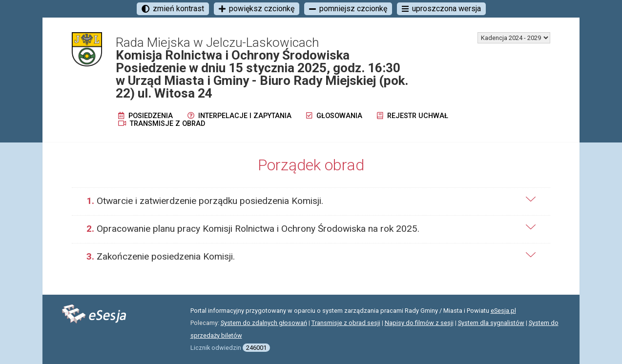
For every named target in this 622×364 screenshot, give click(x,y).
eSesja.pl (503, 311)
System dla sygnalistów (491, 323)
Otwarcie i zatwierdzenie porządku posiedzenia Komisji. (205, 201)
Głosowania (334, 116)
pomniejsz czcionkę (348, 9)
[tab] (311, 201)
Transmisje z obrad (162, 124)
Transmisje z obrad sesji (346, 323)
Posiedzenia (145, 116)
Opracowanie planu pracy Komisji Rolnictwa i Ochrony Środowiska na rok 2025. (253, 229)
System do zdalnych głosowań (264, 323)
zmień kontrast (173, 9)
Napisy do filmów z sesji (419, 323)
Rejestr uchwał (413, 116)
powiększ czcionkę (257, 9)
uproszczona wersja (441, 9)
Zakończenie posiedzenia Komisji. (161, 256)
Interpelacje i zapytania (239, 116)
